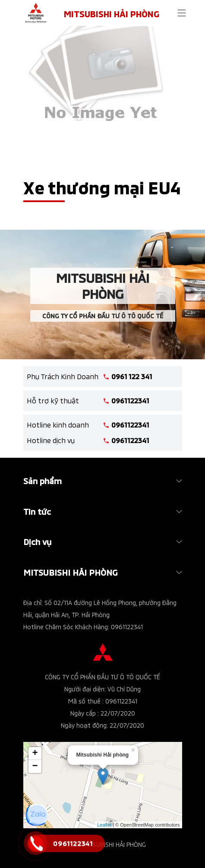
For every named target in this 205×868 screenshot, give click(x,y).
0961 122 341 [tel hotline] (132, 376)
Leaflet (104, 825)
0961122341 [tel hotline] (130, 401)
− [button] (35, 767)
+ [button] (35, 754)
